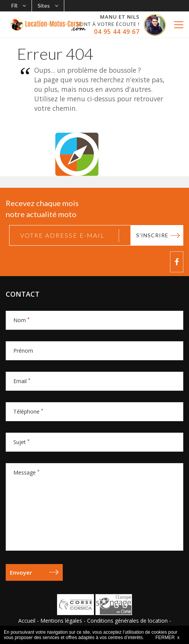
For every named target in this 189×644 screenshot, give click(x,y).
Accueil (27, 621)
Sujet (21, 442)
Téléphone (28, 411)
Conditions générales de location (127, 621)
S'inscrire (152, 235)
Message (26, 472)
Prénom (23, 351)
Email (22, 381)
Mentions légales (61, 621)
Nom (21, 320)
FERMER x (168, 638)
